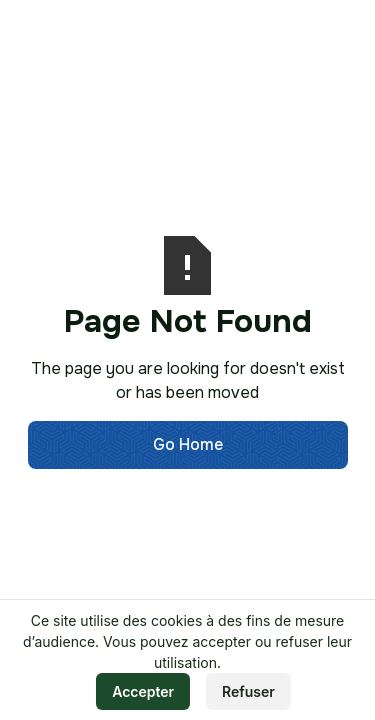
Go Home (188, 444)
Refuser (248, 691)
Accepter (143, 691)
